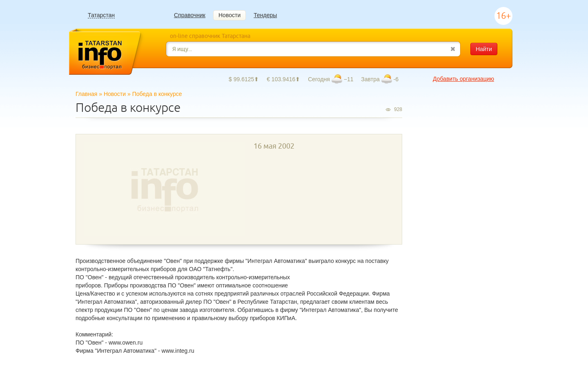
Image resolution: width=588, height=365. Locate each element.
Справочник (190, 15)
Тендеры (265, 15)
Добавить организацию (463, 79)
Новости (229, 15)
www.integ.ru (178, 351)
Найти (484, 49)
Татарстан (101, 15)
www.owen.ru (126, 343)
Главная (86, 94)
